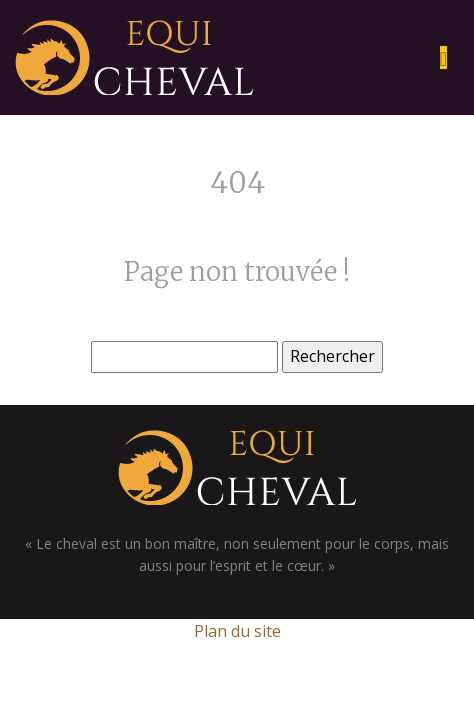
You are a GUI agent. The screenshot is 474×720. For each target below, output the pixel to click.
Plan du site (237, 631)
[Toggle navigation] (443, 57)
